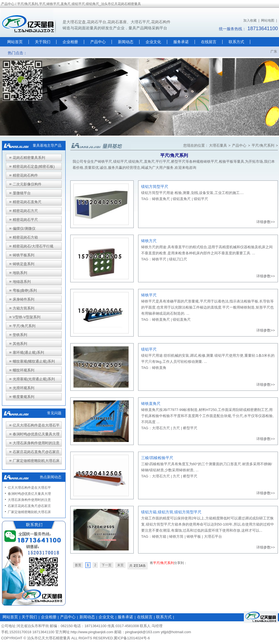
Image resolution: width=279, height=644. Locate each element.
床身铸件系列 (24, 299)
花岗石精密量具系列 (29, 158)
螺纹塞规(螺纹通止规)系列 (34, 361)
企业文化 (153, 42)
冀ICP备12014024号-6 (132, 638)
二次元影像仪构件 (27, 184)
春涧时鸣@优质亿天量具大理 (36, 434)
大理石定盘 (76, 22)
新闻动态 (126, 42)
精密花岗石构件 (25, 175)
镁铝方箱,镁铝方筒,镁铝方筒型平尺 (171, 512)
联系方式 (236, 42)
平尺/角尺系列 (263, 145)
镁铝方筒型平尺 (155, 187)
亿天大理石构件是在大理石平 (36, 425)
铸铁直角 (159, 368)
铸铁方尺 (149, 241)
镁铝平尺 (201, 199)
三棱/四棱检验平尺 (157, 458)
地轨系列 (20, 273)
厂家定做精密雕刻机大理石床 (36, 461)
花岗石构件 (161, 22)
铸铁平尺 (159, 259)
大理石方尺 (161, 428)
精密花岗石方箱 (25, 237)
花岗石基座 (117, 22)
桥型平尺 (190, 428)
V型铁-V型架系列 (27, 317)
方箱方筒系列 (24, 308)
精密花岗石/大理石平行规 (33, 246)
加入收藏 (250, 20)
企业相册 (70, 42)
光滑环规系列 (24, 388)
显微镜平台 (22, 193)
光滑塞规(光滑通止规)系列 (34, 379)
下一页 (107, 565)
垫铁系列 (20, 335)
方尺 (176, 428)
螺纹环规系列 (24, 370)
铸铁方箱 (159, 536)
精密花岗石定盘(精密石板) (34, 166)
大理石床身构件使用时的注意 (36, 443)
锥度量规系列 (24, 397)
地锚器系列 (22, 282)
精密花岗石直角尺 (27, 202)
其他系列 (20, 344)
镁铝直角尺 (182, 199)
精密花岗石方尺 (25, 211)
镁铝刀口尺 (178, 259)
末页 (120, 565)
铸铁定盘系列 (24, 264)
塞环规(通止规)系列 (28, 352)
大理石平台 (213, 536)
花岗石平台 (97, 22)
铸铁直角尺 (161, 199)
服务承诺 (181, 42)
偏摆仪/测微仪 (24, 228)
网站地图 (268, 20)
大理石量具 (218, 145)
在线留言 (209, 42)
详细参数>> (266, 222)
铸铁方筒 (176, 536)
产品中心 (98, 42)
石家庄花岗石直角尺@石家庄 (36, 452)
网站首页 (15, 42)
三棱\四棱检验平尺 (156, 464)
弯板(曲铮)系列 (25, 290)
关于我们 (43, 42)
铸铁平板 (194, 536)
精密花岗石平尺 (25, 220)
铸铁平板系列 (24, 255)
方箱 (145, 518)
